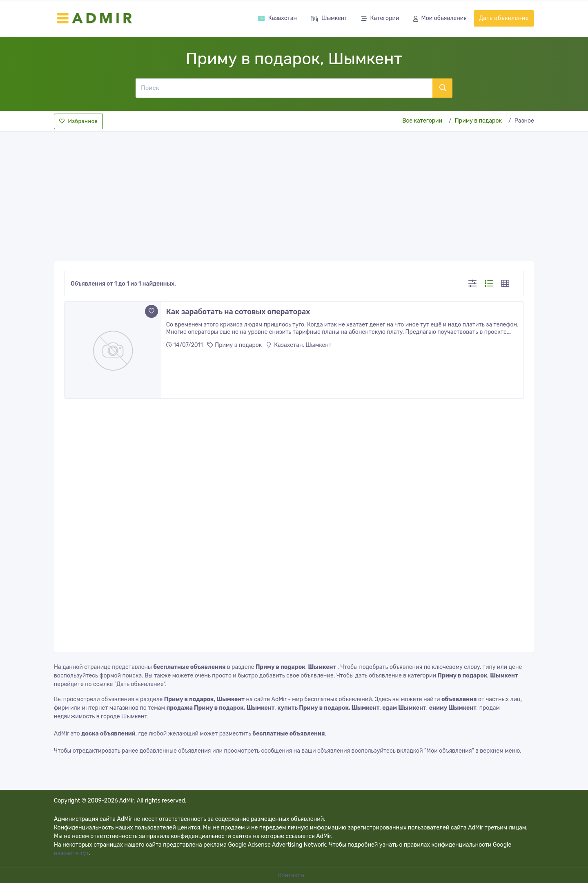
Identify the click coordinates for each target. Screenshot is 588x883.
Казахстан (277, 18)
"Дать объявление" (140, 684)
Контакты (292, 875)
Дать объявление (504, 18)
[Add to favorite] (151, 311)
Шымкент (329, 19)
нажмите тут (71, 853)
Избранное (78, 121)
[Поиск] (284, 88)
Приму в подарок (478, 121)
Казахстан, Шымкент (299, 345)
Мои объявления (440, 19)
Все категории (422, 121)
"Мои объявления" (449, 751)
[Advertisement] (294, 194)
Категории (380, 19)
